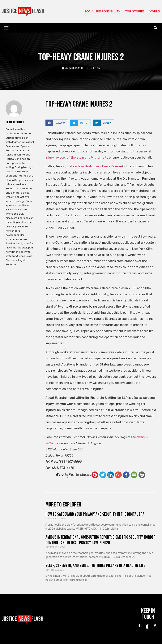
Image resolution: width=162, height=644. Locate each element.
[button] (6, 28)
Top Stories (135, 11)
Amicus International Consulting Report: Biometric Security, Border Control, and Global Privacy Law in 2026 (100, 540)
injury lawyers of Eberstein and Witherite (75, 158)
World (155, 11)
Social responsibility (102, 11)
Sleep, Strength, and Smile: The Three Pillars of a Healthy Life (95, 565)
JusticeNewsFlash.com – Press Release (94, 166)
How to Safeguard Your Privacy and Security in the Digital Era (95, 514)
